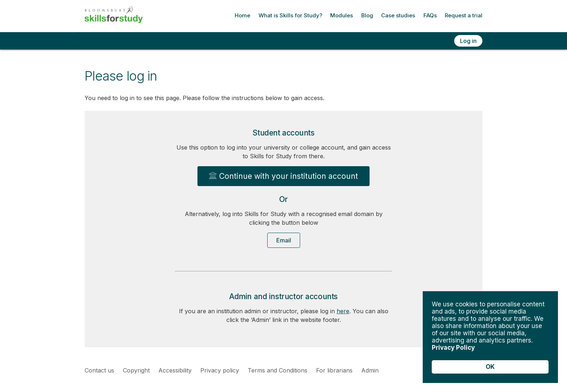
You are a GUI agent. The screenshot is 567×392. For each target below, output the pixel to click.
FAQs (430, 15)
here (343, 311)
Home (242, 15)
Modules (342, 15)
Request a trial (464, 15)
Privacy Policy (453, 348)
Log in (468, 41)
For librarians (334, 370)
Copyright (136, 370)
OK (490, 367)
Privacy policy (220, 370)
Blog (367, 15)
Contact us (99, 370)
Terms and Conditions (278, 370)
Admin (370, 370)
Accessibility (175, 370)
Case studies (398, 15)
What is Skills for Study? (290, 15)
